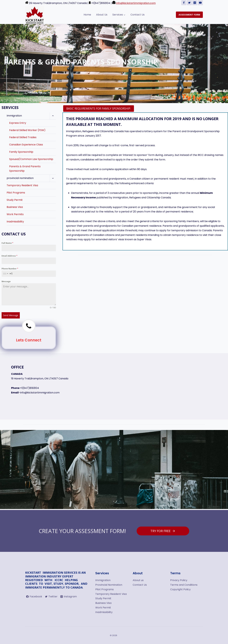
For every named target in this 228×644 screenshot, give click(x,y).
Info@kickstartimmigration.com (136, 3)
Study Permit (15, 200)
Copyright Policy (180, 589)
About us (138, 580)
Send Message (11, 315)
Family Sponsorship (21, 152)
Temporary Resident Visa (22, 185)
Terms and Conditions (184, 585)
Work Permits (15, 214)
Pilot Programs (16, 193)
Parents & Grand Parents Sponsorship (25, 169)
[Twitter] (189, 3)
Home (87, 15)
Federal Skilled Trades (23, 137)
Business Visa (15, 207)
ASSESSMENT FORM (189, 15)
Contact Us (138, 15)
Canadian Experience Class (26, 145)
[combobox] (6, 274)
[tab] (99, 109)
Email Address (9, 256)
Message (6, 281)
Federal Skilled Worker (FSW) (27, 130)
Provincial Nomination (109, 585)
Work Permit (103, 608)
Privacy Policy (179, 580)
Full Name (7, 243)
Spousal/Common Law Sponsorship (31, 159)
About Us (102, 15)
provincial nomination (20, 178)
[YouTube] (200, 3)
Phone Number (10, 269)
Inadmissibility (15, 222)
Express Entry (18, 123)
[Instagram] (195, 3)
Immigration (14, 116)
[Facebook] (184, 3)
